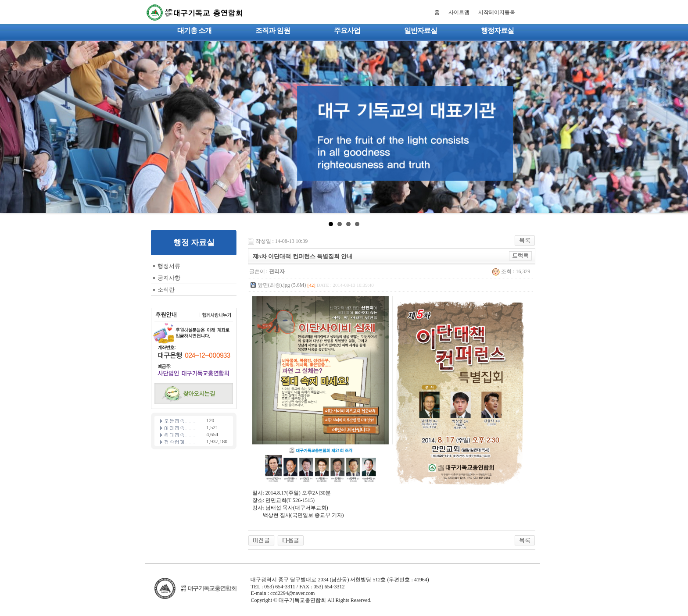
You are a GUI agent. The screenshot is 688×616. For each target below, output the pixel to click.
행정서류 (169, 266)
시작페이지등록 (497, 12)
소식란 (166, 290)
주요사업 (347, 30)
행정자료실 (497, 30)
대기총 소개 (194, 30)
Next (677, 127)
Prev (11, 127)
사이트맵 (459, 12)
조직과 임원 (272, 30)
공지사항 (169, 278)
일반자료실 (421, 30)
